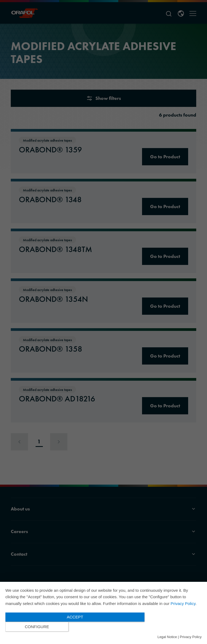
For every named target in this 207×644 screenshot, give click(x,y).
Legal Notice (167, 637)
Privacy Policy (183, 613)
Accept (74, 627)
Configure (172, 627)
